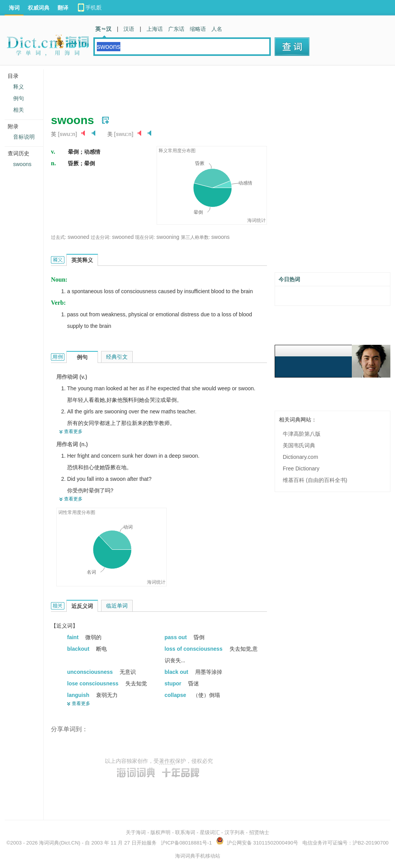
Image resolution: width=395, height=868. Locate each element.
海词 (14, 8)
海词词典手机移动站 (198, 856)
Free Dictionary (301, 468)
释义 (19, 87)
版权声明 (160, 832)
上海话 (155, 29)
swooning (168, 237)
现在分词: (145, 237)
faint (73, 637)
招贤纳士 (259, 832)
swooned (78, 237)
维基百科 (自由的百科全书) (315, 480)
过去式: (58, 237)
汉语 (129, 29)
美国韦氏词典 (299, 445)
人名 (217, 29)
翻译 (63, 8)
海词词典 (49, 843)
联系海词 (185, 832)
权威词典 (39, 8)
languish (79, 695)
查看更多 (73, 431)
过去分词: (100, 237)
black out (177, 672)
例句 (19, 98)
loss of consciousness (194, 649)
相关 (19, 110)
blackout (79, 649)
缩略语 (198, 29)
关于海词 (136, 832)
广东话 (176, 29)
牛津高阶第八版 (302, 434)
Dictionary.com (300, 457)
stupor (174, 683)
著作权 (167, 761)
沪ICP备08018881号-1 (186, 843)
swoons (220, 237)
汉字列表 (235, 832)
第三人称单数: (195, 237)
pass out (176, 637)
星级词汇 (210, 832)
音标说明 (24, 137)
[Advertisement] (191, 87)
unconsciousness (91, 672)
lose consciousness (94, 683)
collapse (176, 695)
